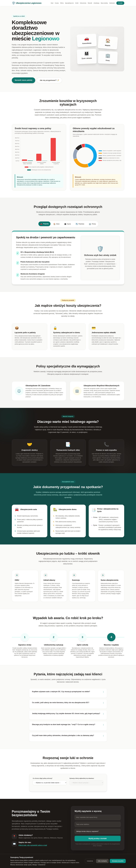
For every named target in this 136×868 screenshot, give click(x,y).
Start (52, 3)
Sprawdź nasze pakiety (24, 80)
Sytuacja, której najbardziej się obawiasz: (82, 778)
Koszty (57, 3)
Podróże (80, 224)
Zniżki (77, 3)
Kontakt (120, 3)
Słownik (90, 3)
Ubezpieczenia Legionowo (27, 3)
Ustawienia (90, 861)
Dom (56, 224)
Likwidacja (96, 3)
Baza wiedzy (104, 3)
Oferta (62, 3)
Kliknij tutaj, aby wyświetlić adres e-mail (33, 845)
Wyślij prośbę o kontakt (98, 839)
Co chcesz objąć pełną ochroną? (43, 778)
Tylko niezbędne (102, 861)
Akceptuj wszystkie (118, 861)
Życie (68, 224)
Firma (92, 224)
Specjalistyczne (69, 3)
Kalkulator (112, 3)
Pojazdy (44, 224)
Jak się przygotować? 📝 (49, 80)
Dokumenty (83, 3)
